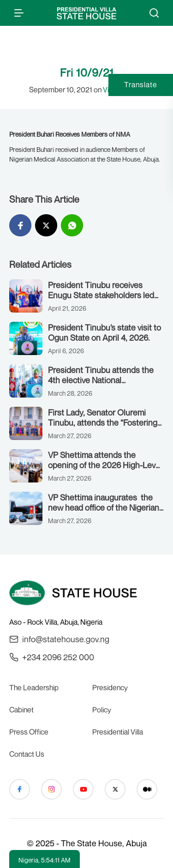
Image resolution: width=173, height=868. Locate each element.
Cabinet (21, 710)
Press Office (29, 732)
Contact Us (27, 754)
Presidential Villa (118, 732)
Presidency (110, 687)
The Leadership (34, 687)
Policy (102, 710)
